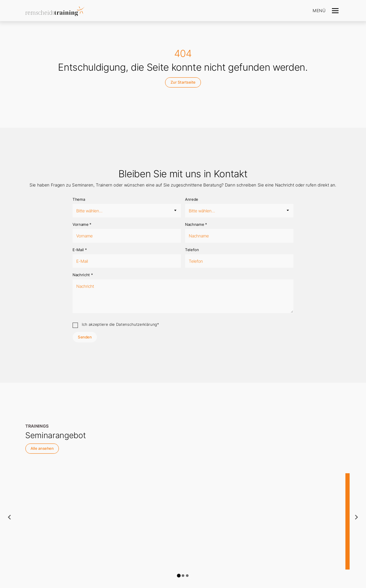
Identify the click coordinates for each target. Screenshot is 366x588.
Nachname (196, 224)
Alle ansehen (42, 448)
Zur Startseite (183, 82)
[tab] (179, 576)
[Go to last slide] (10, 517)
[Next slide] (356, 517)
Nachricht (83, 275)
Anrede (192, 199)
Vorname (82, 224)
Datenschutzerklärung (137, 324)
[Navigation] (335, 11)
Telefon (192, 250)
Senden (85, 337)
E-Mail (80, 250)
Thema (79, 199)
